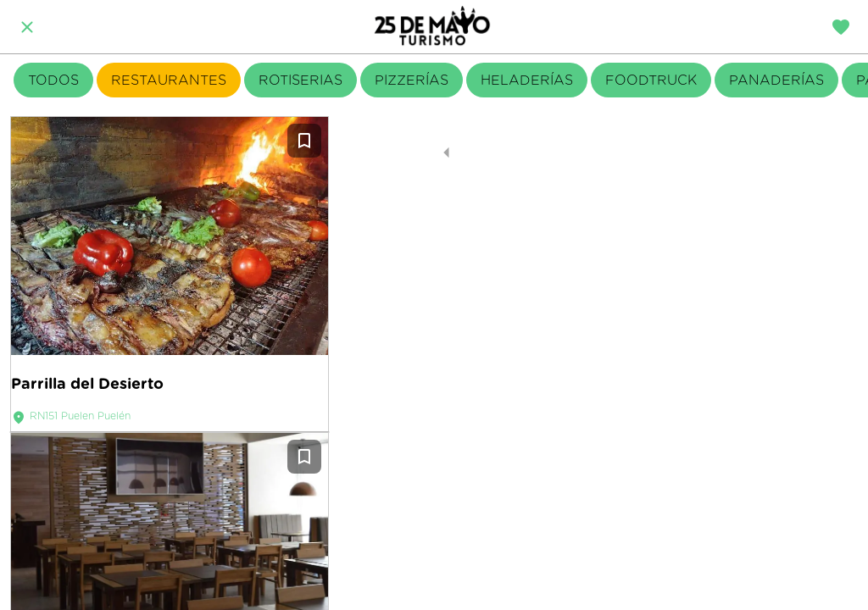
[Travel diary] (841, 27)
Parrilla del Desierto (87, 383)
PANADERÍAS (776, 80)
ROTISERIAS (300, 80)
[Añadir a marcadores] (304, 141)
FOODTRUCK (651, 80)
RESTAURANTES (169, 80)
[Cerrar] (27, 27)
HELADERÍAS (527, 80)
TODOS (53, 80)
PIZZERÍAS (412, 80)
